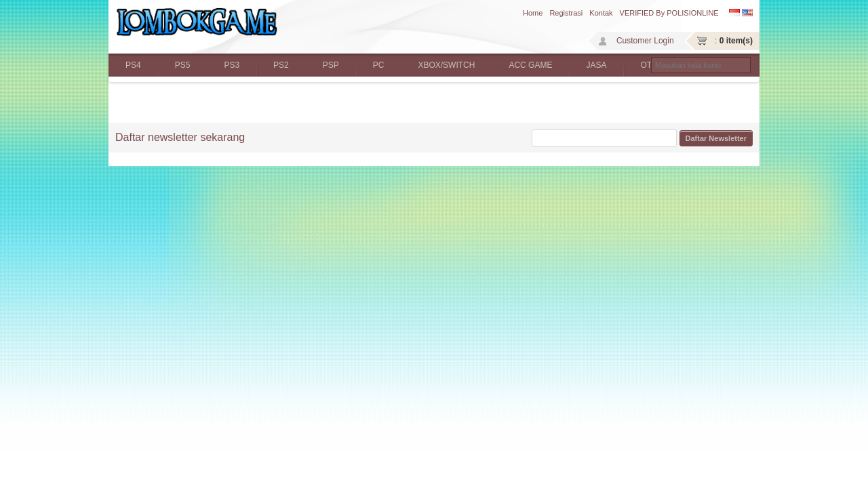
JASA (596, 65)
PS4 (133, 65)
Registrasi (566, 13)
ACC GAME (530, 65)
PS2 (281, 65)
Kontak (601, 13)
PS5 (183, 65)
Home (533, 13)
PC (379, 65)
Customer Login (645, 41)
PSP (331, 65)
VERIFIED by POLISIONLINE (669, 13)
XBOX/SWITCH (446, 65)
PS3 (232, 65)
